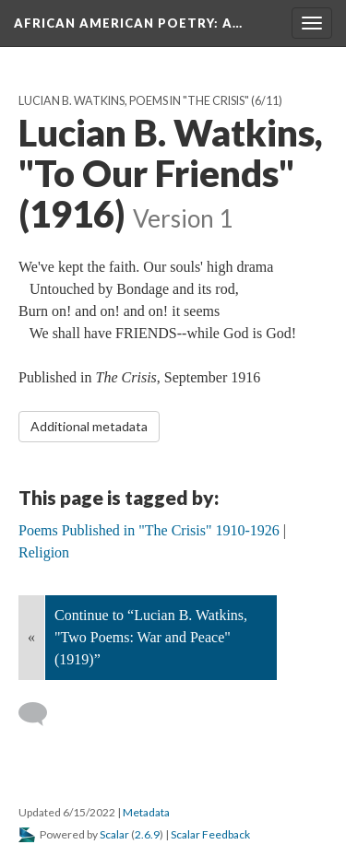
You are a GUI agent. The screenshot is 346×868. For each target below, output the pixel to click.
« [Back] (31, 637)
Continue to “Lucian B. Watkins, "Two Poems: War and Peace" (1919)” (151, 637)
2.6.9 (147, 834)
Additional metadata (89, 426)
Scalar (114, 834)
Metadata (146, 812)
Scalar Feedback (210, 834)
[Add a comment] (41, 714)
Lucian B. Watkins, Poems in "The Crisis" (134, 101)
